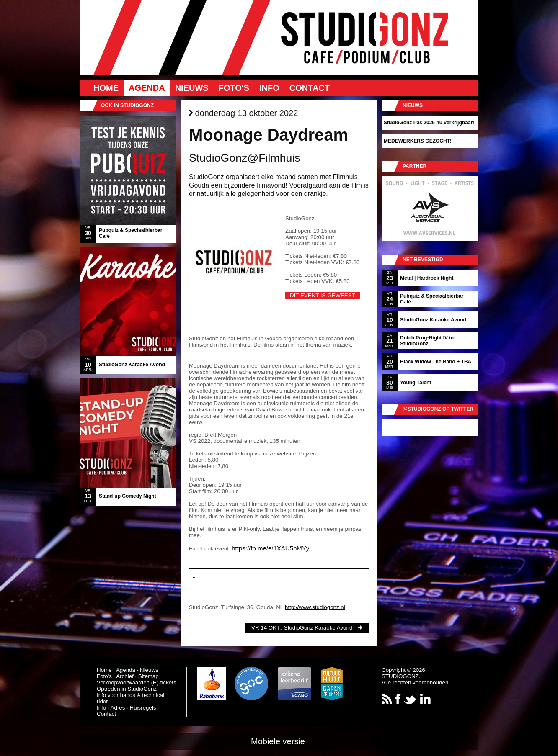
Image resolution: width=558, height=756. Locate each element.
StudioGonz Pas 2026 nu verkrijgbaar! (429, 123)
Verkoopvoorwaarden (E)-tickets (137, 683)
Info (269, 88)
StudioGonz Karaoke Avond (318, 628)
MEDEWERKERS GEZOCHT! (418, 141)
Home (106, 88)
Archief (125, 676)
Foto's (234, 88)
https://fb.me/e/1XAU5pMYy (270, 548)
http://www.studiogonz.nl (315, 607)
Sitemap (149, 676)
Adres (118, 708)
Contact (310, 88)
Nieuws (192, 88)
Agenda (147, 88)
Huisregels (143, 708)
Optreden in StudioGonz (127, 689)
